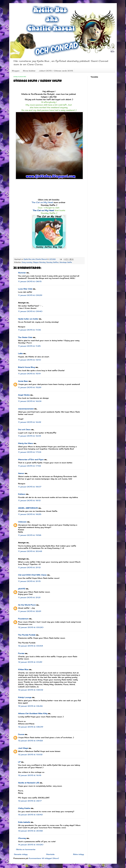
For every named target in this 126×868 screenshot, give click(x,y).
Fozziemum (23, 619)
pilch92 (22, 589)
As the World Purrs (27, 605)
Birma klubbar (29, 71)
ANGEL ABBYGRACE (28, 508)
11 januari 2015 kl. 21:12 (29, 567)
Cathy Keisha (24, 808)
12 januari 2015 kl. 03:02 (31, 690)
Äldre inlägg (78, 854)
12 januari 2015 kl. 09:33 (30, 741)
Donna (21, 734)
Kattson (22, 494)
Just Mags (23, 748)
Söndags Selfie (66, 262)
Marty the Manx (26, 443)
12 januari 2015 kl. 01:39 (30, 662)
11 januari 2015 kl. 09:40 (30, 311)
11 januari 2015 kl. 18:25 (30, 514)
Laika (20, 353)
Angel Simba (24, 395)
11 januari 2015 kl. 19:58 (30, 535)
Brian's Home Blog (26, 367)
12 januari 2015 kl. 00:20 (31, 627)
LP (19, 762)
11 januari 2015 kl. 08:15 (30, 281)
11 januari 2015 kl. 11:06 (29, 330)
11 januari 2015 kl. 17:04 (30, 452)
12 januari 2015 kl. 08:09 (31, 727)
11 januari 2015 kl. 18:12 (29, 500)
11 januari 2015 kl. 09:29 (30, 295)
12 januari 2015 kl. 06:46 (30, 706)
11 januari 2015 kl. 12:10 (29, 360)
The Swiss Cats (25, 337)
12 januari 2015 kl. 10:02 (30, 755)
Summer (22, 273)
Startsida (50, 854)
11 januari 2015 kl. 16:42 (30, 422)
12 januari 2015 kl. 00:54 (31, 646)
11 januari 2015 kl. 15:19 (29, 374)
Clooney (22, 838)
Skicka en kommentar (26, 849)
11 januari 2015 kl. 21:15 (29, 581)
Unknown (22, 522)
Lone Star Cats (25, 289)
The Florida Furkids (27, 635)
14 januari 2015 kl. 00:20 (31, 845)
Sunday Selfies (52, 262)
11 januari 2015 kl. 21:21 (29, 597)
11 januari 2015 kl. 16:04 (30, 401)
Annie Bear (23, 381)
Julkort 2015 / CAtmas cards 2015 (56, 71)
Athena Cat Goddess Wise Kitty (33, 713)
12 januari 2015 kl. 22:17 (30, 801)
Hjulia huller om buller (28, 319)
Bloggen (16, 71)
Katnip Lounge (25, 697)
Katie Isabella (24, 822)
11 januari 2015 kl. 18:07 (30, 487)
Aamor (21, 473)
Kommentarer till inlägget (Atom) (44, 858)
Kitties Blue (23, 669)
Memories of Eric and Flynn (31, 459)
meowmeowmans (26, 409)
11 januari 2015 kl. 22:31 (30, 611)
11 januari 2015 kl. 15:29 (30, 387)
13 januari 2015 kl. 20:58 (30, 831)
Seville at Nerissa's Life (29, 783)
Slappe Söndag (39, 262)
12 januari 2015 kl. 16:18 (30, 775)
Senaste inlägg (21, 854)
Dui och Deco (24, 430)
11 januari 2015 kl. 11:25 (29, 346)
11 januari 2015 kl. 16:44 (30, 436)
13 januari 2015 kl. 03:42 (30, 815)
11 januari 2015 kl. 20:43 (30, 551)
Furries (21, 653)
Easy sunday (27, 262)
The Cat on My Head (43, 202)
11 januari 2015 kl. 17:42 (29, 466)
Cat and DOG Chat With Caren (32, 575)
